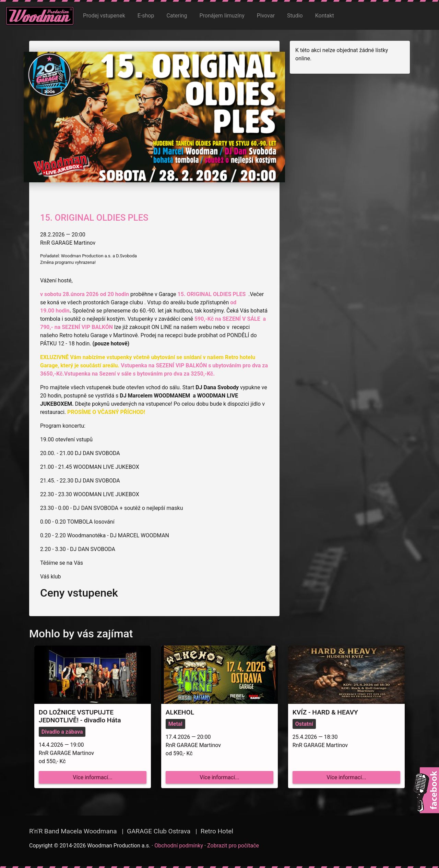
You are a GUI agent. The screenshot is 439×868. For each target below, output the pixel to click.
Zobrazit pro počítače (233, 846)
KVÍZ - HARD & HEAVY (325, 712)
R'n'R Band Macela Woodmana (73, 831)
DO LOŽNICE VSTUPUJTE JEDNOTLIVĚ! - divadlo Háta (80, 716)
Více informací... (93, 777)
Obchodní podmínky (179, 846)
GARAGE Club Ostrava (159, 831)
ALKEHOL (180, 712)
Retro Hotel (217, 831)
